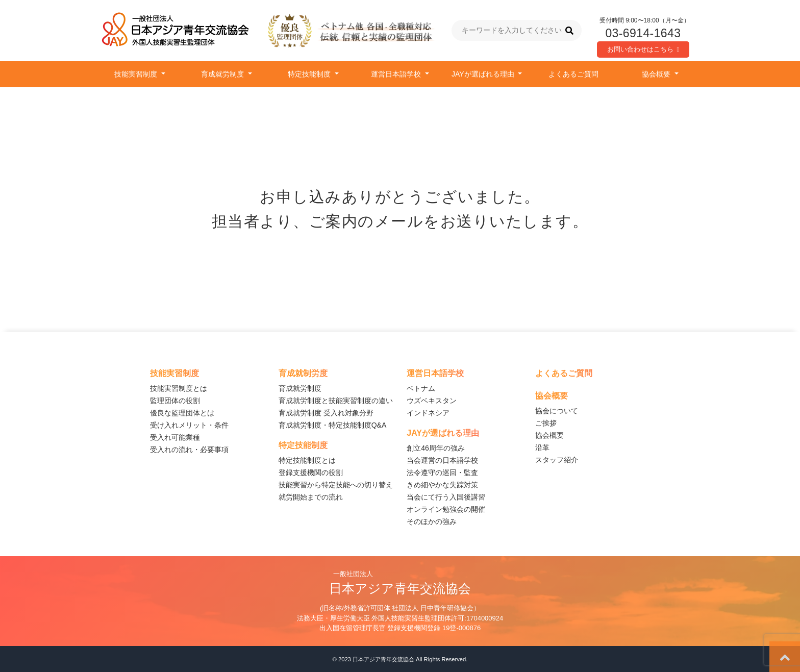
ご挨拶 (546, 423)
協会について (557, 411)
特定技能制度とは (307, 460)
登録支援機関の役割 (311, 472)
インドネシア (428, 413)
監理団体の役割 (175, 401)
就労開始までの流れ (311, 497)
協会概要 (657, 74)
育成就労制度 (223, 74)
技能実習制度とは (179, 388)
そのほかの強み (432, 521)
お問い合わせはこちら (643, 49)
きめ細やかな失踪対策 (442, 485)
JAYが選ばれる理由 (484, 74)
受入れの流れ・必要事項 (189, 450)
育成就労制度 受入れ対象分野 (326, 413)
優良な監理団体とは (182, 413)
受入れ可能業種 (175, 437)
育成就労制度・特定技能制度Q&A (333, 425)
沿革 (542, 447)
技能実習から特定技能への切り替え (336, 485)
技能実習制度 (137, 74)
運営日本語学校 (397, 74)
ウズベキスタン (432, 401)
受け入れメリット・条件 (189, 425)
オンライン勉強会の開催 (446, 509)
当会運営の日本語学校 (442, 460)
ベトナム (421, 388)
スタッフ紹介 (557, 460)
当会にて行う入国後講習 (446, 497)
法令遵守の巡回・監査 (442, 472)
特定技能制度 (310, 74)
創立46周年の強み (436, 448)
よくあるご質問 (573, 74)
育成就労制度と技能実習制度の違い (336, 401)
